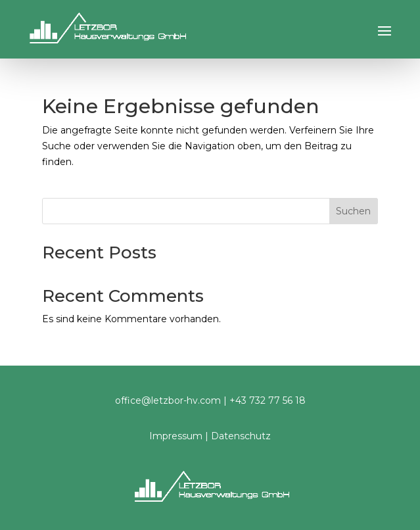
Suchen (353, 211)
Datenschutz (241, 436)
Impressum (176, 436)
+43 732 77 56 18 (268, 400)
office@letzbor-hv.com (168, 400)
